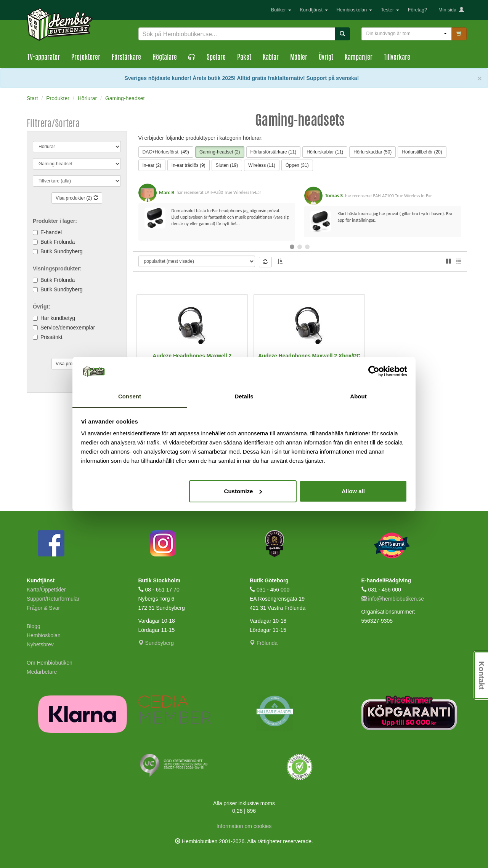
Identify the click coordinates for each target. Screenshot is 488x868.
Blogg (34, 626)
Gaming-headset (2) (220, 152)
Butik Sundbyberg (62, 251)
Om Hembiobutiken (50, 663)
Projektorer (86, 58)
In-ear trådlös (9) (189, 165)
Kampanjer (359, 58)
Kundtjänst (314, 10)
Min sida (451, 10)
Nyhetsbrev (40, 644)
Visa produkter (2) (77, 198)
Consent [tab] (130, 396)
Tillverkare (397, 58)
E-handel (51, 232)
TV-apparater (44, 58)
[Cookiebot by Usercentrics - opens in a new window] (374, 371)
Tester (390, 10)
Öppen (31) (297, 165)
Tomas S (334, 196)
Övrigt (326, 58)
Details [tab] (244, 396)
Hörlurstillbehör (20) (422, 152)
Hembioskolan (354, 10)
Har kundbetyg (58, 318)
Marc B (167, 193)
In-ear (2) (152, 165)
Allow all (353, 491)
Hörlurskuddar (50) (372, 152)
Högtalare (165, 58)
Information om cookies (244, 826)
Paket (244, 58)
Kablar (271, 58)
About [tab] (358, 396)
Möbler (299, 58)
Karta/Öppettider (46, 590)
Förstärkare (126, 58)
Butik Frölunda (58, 242)
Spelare (216, 58)
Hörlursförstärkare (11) (274, 152)
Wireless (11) (262, 165)
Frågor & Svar (43, 608)
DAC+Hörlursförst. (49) (166, 152)
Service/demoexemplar (68, 328)
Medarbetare (42, 672)
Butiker (281, 10)
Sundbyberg (156, 643)
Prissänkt (51, 337)
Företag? (417, 10)
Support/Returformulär (53, 599)
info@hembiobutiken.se (393, 599)
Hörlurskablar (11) (325, 152)
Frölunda (264, 643)
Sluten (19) (227, 165)
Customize (243, 491)
